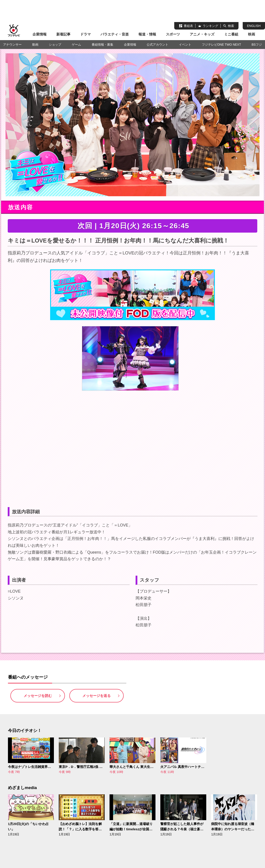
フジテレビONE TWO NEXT (221, 45)
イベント (185, 45)
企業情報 (40, 34)
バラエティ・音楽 (115, 34)
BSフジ (257, 45)
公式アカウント (157, 45)
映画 (252, 34)
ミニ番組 (231, 34)
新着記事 (63, 34)
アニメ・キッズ (202, 34)
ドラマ (85, 34)
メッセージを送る (97, 696)
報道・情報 (147, 34)
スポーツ (173, 34)
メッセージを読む (38, 696)
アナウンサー (12, 45)
